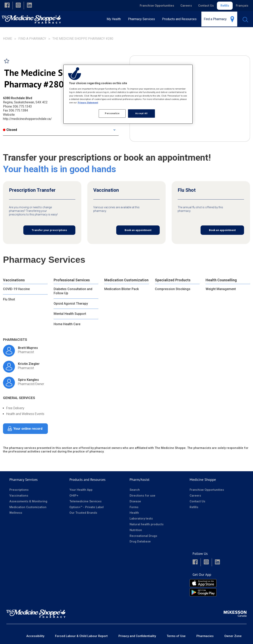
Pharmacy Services (24, 480)
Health (134, 513)
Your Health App (81, 490)
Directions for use (142, 496)
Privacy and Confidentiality (137, 636)
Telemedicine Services (85, 501)
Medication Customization (126, 280)
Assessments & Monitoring (28, 501)
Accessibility (35, 636)
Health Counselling (221, 280)
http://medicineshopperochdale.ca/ (27, 119)
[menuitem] (143, 19)
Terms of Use (176, 636)
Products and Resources (87, 480)
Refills (225, 6)
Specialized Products (173, 280)
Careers (186, 6)
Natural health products (147, 524)
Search (135, 490)
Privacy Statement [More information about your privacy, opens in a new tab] (88, 103)
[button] (7, 5)
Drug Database (140, 541)
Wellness (16, 513)
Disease (135, 501)
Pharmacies (205, 636)
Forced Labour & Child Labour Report (81, 636)
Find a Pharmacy (32, 39)
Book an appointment (138, 230)
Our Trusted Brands (83, 513)
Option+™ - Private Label (87, 507)
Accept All (141, 113)
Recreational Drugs (143, 536)
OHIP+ (74, 496)
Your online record (28, 429)
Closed (10, 130)
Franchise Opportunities (157, 6)
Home (7, 39)
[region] (128, 94)
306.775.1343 (22, 106)
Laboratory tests (141, 519)
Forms (134, 507)
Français (242, 6)
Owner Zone (233, 636)
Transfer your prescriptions (49, 230)
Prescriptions (19, 490)
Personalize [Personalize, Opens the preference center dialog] (112, 113)
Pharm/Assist (140, 480)
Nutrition (136, 530)
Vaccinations (14, 280)
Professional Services (72, 280)
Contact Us (206, 6)
